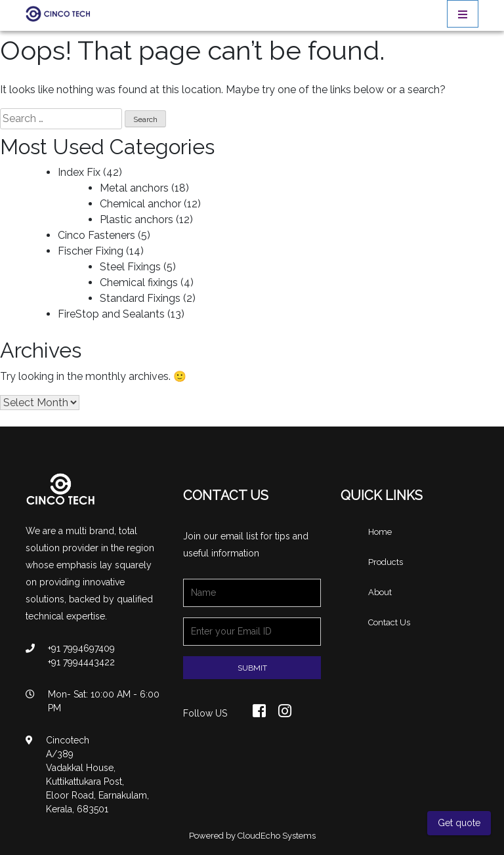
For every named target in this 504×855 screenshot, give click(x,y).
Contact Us (389, 622)
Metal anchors (134, 188)
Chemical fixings (139, 282)
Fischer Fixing (91, 251)
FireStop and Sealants (111, 314)
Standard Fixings (140, 298)
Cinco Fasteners (96, 235)
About (380, 592)
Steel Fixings (130, 267)
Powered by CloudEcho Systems (252, 836)
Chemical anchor (140, 204)
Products (386, 562)
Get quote (459, 823)
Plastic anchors (136, 219)
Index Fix (79, 172)
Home (380, 532)
